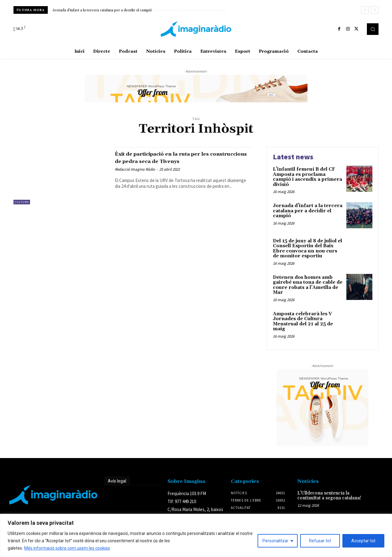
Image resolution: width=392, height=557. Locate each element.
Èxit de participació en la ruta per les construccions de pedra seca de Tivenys (180, 157)
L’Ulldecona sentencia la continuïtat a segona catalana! (329, 496)
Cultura (22, 202)
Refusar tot (320, 541)
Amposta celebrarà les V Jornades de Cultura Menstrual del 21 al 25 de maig (303, 322)
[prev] (365, 10)
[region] (196, 535)
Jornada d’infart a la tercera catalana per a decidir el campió (102, 10)
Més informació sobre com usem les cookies (67, 548)
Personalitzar (275, 541)
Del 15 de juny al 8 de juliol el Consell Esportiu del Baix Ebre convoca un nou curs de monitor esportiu (307, 249)
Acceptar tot (363, 541)
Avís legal (117, 481)
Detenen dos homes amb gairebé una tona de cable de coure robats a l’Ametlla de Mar (308, 285)
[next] (375, 10)
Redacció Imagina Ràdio (135, 169)
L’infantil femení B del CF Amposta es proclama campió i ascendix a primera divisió (307, 177)
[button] (373, 29)
